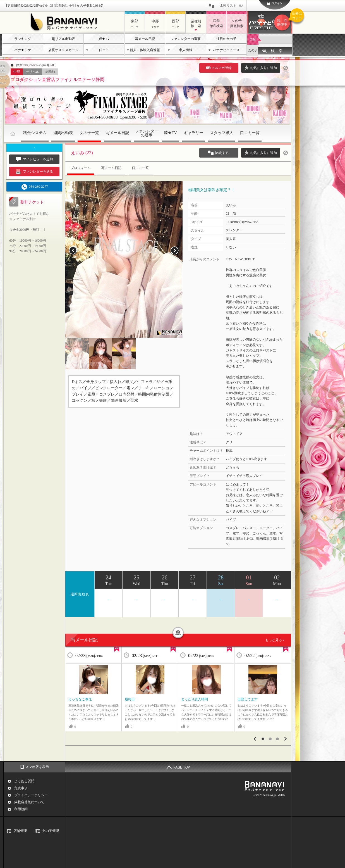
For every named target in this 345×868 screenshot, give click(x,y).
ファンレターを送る (34, 172)
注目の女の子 (226, 39)
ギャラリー (193, 133)
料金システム (35, 133)
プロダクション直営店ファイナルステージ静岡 (57, 79)
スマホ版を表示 (37, 767)
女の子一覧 (89, 133)
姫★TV (104, 39)
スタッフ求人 (222, 133)
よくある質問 (24, 781)
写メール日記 (145, 39)
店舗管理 (20, 831)
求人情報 (186, 50)
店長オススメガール (63, 50)
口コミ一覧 (250, 133)
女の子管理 (51, 831)
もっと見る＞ (275, 640)
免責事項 (21, 788)
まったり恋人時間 (195, 699)
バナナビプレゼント (283, 23)
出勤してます (248, 699)
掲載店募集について (29, 802)
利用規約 (21, 809)
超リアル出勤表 (63, 39)
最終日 (130, 699)
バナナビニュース (226, 50)
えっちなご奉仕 (80, 699)
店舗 (253, 39)
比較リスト (232, 6)
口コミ (104, 50)
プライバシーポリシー (31, 795)
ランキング (23, 39)
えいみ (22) (82, 153)
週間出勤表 (63, 133)
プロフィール (81, 168)
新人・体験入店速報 (145, 50)
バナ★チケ (23, 50)
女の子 (253, 50)
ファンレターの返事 (186, 39)
